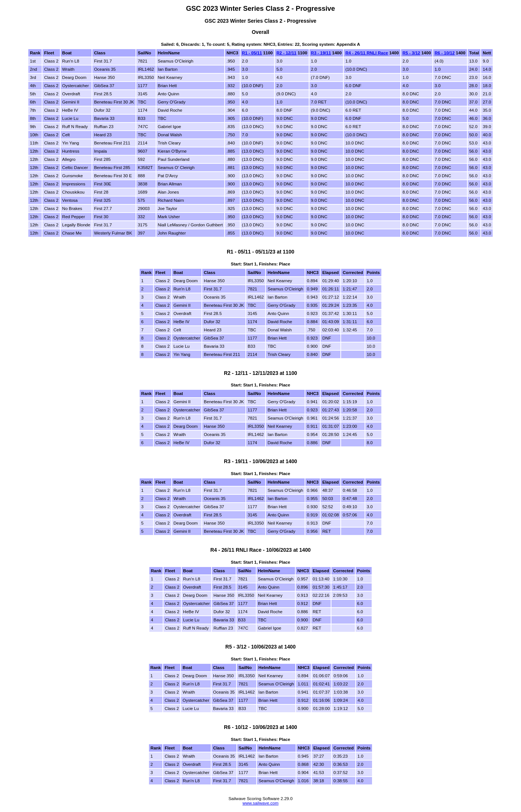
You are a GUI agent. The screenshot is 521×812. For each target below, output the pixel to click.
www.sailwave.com (260, 803)
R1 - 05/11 (252, 53)
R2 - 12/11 (286, 53)
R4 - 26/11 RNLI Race (367, 53)
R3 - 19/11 (321, 53)
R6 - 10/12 (445, 53)
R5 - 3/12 (411, 53)
